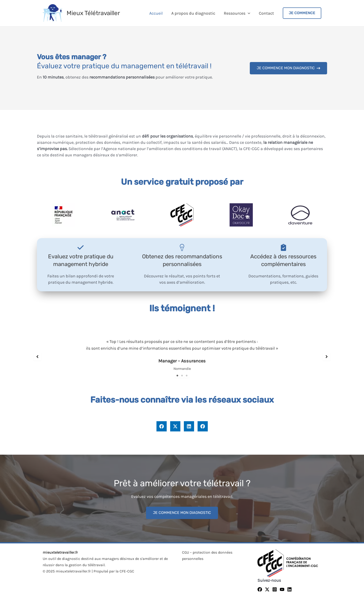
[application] (248, 13)
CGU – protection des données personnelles (207, 555)
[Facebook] (260, 589)
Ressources (237, 13)
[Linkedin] (289, 589)
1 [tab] (177, 376)
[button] (288, 68)
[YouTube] (282, 589)
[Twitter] (267, 589)
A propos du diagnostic (194, 13)
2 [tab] (182, 376)
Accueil (157, 13)
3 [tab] (187, 376)
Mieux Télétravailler (93, 13)
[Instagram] (275, 589)
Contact (266, 13)
